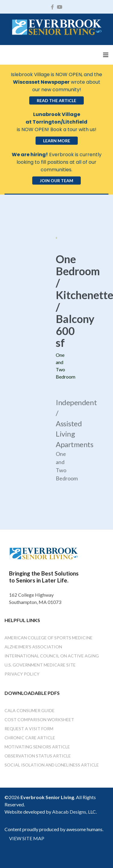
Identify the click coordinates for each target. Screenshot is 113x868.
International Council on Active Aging (52, 656)
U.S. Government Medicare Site (40, 665)
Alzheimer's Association (33, 647)
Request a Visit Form (29, 729)
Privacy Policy (22, 674)
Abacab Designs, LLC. (74, 812)
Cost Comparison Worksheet (39, 720)
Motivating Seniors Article (37, 747)
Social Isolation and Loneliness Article (52, 765)
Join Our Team (56, 181)
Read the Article (56, 100)
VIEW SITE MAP (27, 838)
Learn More (57, 141)
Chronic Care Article (30, 738)
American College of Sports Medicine (49, 638)
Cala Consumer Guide (30, 710)
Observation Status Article (38, 756)
